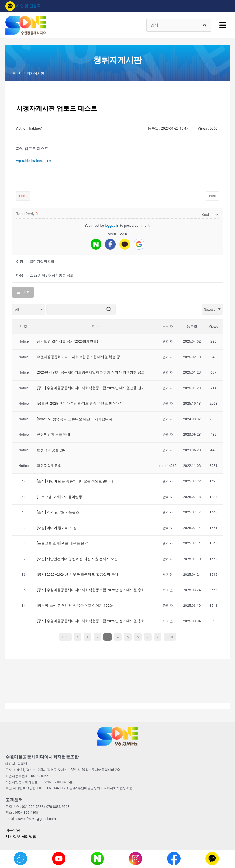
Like (23, 196)
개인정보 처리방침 (21, 836)
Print (212, 196)
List (27, 292)
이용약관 (13, 830)
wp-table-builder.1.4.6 (34, 161)
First (65, 637)
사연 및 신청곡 (23, 6)
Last (170, 637)
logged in (112, 226)
